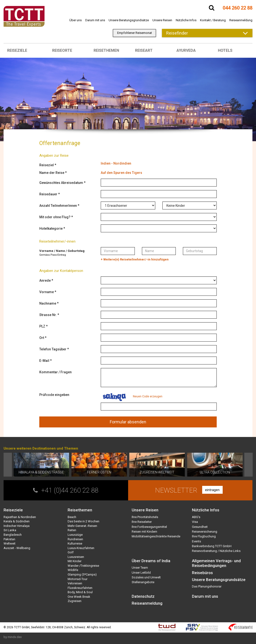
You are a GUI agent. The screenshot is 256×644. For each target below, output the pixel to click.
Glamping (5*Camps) (82, 574)
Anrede (45, 280)
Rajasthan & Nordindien (20, 517)
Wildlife (73, 570)
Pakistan (9, 539)
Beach (72, 517)
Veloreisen (75, 583)
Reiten (72, 530)
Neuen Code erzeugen (148, 396)
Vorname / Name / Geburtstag (62, 251)
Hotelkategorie (51, 229)
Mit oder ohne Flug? (55, 217)
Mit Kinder (75, 561)
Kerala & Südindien (17, 521)
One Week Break (79, 597)
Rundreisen (75, 539)
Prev (8, 465)
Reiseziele (17, 50)
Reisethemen (106, 50)
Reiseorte (62, 50)
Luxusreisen (76, 557)
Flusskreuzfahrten (80, 588)
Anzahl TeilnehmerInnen (58, 206)
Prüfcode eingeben (54, 395)
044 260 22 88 (238, 8)
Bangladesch (13, 535)
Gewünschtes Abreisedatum (61, 183)
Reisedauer (48, 194)
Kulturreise (75, 543)
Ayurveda (186, 50)
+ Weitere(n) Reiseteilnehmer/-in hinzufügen (135, 259)
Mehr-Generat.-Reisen (82, 526)
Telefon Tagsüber (53, 349)
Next (248, 465)
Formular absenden (128, 422)
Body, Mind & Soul (80, 592)
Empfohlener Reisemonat (135, 33)
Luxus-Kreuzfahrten (81, 548)
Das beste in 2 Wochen (83, 521)
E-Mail (44, 361)
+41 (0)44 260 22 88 (70, 490)
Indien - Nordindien (116, 163)
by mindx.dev (13, 637)
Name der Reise (52, 173)
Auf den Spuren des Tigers (121, 173)
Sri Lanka (10, 530)
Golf (71, 552)
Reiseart (144, 50)
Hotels (225, 50)
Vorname (47, 292)
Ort (42, 338)
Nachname (48, 303)
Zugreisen (75, 601)
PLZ (42, 326)
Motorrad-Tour (78, 579)
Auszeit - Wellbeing (17, 548)
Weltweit (10, 543)
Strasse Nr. (48, 315)
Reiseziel (47, 165)
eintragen (212, 490)
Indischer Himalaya (17, 526)
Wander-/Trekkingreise (83, 566)
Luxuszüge (75, 535)
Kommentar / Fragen (55, 372)
